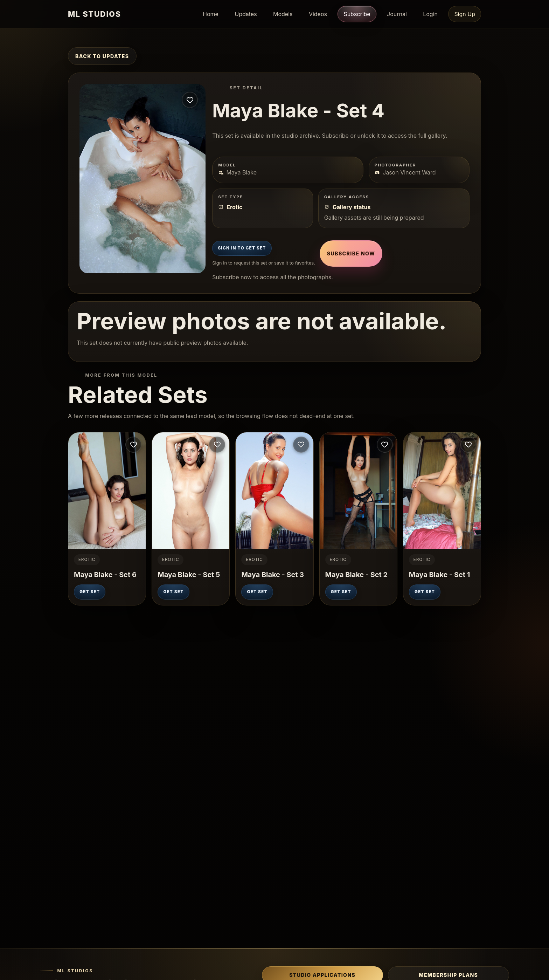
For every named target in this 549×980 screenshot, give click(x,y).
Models (283, 14)
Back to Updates (102, 56)
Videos (318, 14)
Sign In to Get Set (242, 248)
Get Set (90, 592)
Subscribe (357, 14)
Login (430, 14)
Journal (397, 14)
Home (211, 14)
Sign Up (465, 14)
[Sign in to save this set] (190, 100)
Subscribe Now (351, 253)
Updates (246, 14)
